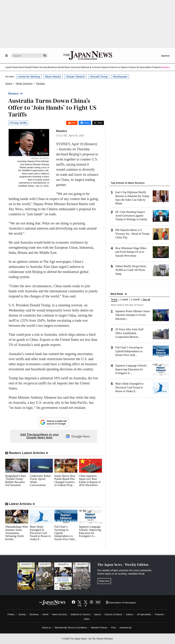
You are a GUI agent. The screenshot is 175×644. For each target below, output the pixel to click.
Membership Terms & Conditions (71, 628)
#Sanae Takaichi (75, 77)
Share (87, 123)
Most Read (25, 67)
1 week (124, 300)
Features (157, 67)
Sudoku (166, 67)
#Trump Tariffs (18, 123)
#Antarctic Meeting (29, 77)
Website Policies (99, 628)
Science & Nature (118, 67)
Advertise (125, 628)
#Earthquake (120, 77)
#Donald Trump (99, 77)
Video (87, 619)
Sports (105, 67)
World (61, 67)
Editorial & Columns (91, 67)
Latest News (12, 67)
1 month (135, 300)
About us (46, 628)
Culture (132, 67)
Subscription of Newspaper (121, 603)
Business (53, 67)
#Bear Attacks (53, 77)
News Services (72, 67)
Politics (35, 67)
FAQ (113, 628)
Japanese (165, 56)
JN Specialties (144, 67)
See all (146, 300)
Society (43, 67)
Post (74, 123)
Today (114, 300)
